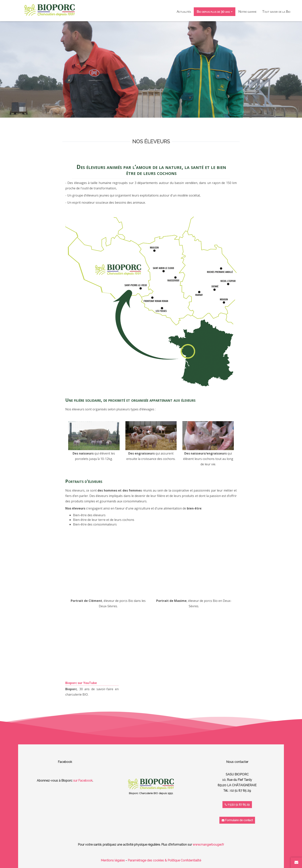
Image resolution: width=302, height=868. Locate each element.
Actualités (184, 12)
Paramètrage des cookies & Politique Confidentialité (164, 860)
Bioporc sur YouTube (81, 683)
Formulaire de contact (237, 820)
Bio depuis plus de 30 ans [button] (215, 12)
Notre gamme (247, 12)
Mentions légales (113, 860)
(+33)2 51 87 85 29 (237, 805)
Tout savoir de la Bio (276, 12)
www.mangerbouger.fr (208, 845)
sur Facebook (83, 781)
